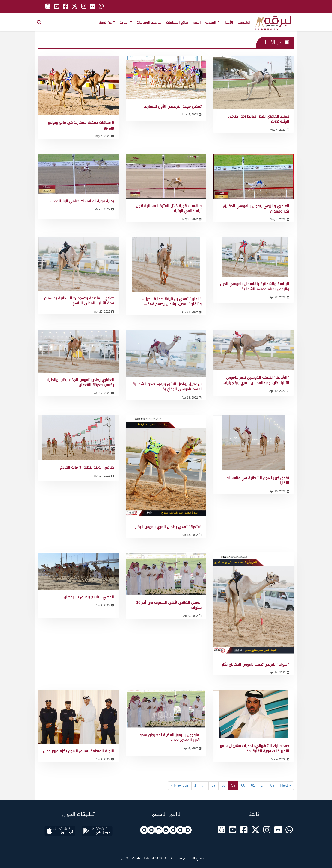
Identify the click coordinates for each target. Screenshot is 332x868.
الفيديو (212, 22)
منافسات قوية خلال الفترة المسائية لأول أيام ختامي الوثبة (169, 208)
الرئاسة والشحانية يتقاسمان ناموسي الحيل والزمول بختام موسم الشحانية (255, 286)
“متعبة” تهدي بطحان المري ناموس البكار (168, 527)
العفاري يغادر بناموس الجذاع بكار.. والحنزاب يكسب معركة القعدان (80, 382)
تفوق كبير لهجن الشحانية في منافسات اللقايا (258, 480)
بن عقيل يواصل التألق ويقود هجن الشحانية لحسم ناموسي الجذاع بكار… (167, 387)
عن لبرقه (107, 22)
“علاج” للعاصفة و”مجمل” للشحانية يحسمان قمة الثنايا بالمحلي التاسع (79, 301)
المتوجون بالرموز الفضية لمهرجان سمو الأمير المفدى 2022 (170, 737)
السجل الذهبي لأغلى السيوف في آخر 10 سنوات (169, 605)
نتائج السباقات (177, 22)
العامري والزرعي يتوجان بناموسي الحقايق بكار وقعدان (256, 208)
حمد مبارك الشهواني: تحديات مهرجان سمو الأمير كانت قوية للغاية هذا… (255, 748)
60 (243, 785)
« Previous (180, 785)
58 (223, 785)
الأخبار (228, 22)
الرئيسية (244, 22)
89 (272, 785)
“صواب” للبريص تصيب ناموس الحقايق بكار (255, 664)
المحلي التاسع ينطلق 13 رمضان (89, 597)
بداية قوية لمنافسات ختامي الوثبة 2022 (82, 201)
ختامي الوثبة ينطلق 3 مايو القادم (87, 467)
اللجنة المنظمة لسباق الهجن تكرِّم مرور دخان (78, 751)
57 (213, 785)
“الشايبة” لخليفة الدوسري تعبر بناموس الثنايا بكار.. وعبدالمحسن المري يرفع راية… (255, 380)
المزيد (126, 22)
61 (253, 785)
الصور (197, 22)
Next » (286, 785)
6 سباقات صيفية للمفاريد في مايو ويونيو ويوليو (81, 125)
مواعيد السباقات (149, 22)
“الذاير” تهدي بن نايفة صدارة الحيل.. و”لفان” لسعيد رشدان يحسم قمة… (172, 301)
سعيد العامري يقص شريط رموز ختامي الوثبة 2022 (259, 119)
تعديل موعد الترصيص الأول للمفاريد (173, 106)
